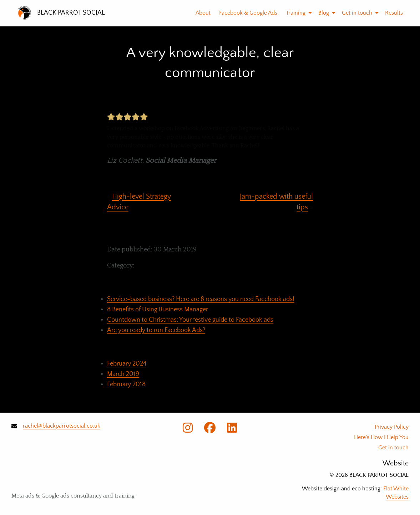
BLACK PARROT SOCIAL (71, 13)
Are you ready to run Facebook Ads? (156, 330)
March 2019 (123, 374)
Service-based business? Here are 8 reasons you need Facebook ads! (201, 299)
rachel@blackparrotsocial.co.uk (62, 426)
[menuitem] (199, 13)
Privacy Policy (392, 427)
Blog (324, 13)
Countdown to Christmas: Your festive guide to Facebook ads (190, 320)
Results (394, 13)
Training (296, 13)
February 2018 (126, 384)
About (203, 13)
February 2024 (127, 364)
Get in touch (357, 13)
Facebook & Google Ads (248, 13)
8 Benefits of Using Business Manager (158, 310)
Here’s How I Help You (381, 437)
